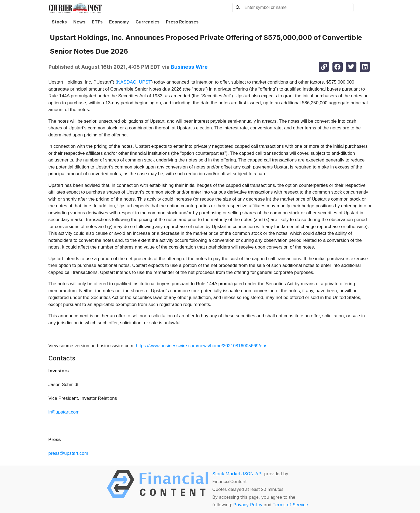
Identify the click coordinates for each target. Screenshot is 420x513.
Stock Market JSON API (237, 474)
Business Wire (189, 67)
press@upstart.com (68, 453)
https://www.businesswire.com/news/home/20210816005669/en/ (201, 346)
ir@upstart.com (64, 412)
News (79, 22)
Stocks (59, 22)
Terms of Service (290, 505)
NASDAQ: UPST (134, 82)
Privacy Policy (248, 505)
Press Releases (182, 22)
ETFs (97, 22)
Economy (119, 22)
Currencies (147, 22)
